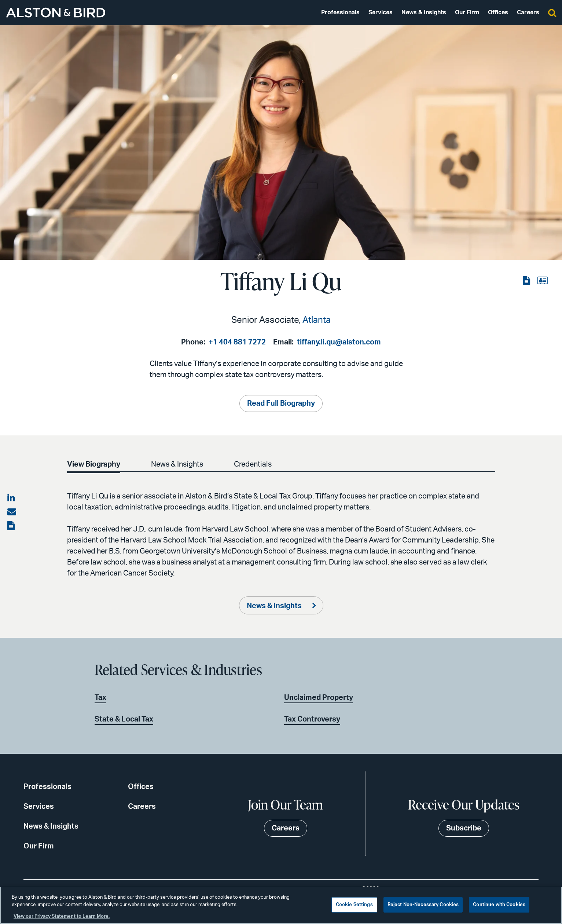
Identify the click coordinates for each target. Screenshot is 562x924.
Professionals (340, 12)
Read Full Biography (281, 403)
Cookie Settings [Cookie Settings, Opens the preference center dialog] (354, 905)
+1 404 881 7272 (237, 342)
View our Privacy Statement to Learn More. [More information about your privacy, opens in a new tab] (62, 916)
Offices (498, 12)
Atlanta (317, 320)
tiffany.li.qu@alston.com (339, 342)
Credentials (253, 464)
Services (381, 12)
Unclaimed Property (319, 698)
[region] (281, 905)
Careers (528, 12)
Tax (100, 698)
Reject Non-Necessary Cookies (423, 905)
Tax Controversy (312, 719)
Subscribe (464, 828)
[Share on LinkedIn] (12, 498)
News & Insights (424, 12)
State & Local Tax (124, 719)
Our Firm (467, 12)
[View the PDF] (527, 281)
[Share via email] (12, 512)
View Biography (94, 464)
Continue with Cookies (499, 905)
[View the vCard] (542, 281)
